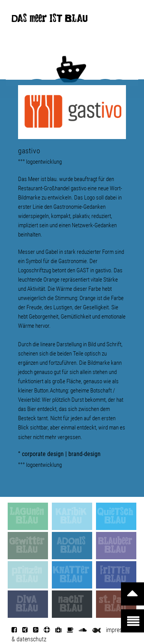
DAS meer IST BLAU (50, 20)
